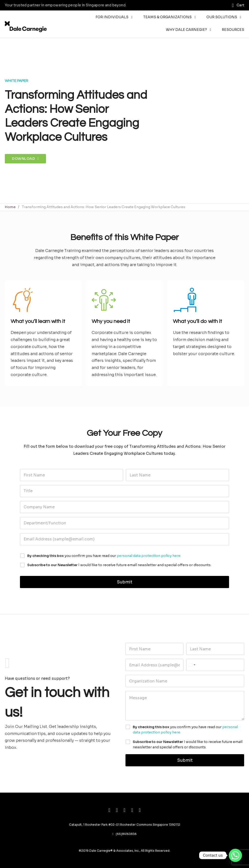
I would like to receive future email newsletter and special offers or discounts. (119, 565)
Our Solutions (222, 17)
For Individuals (112, 17)
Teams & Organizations (167, 17)
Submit (125, 582)
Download (25, 159)
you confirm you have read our (104, 556)
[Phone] (215, 665)
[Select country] (192, 665)
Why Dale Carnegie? (186, 30)
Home (10, 207)
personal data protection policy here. (149, 556)
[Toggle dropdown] (132, 17)
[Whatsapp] (235, 855)
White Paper (17, 81)
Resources (233, 30)
